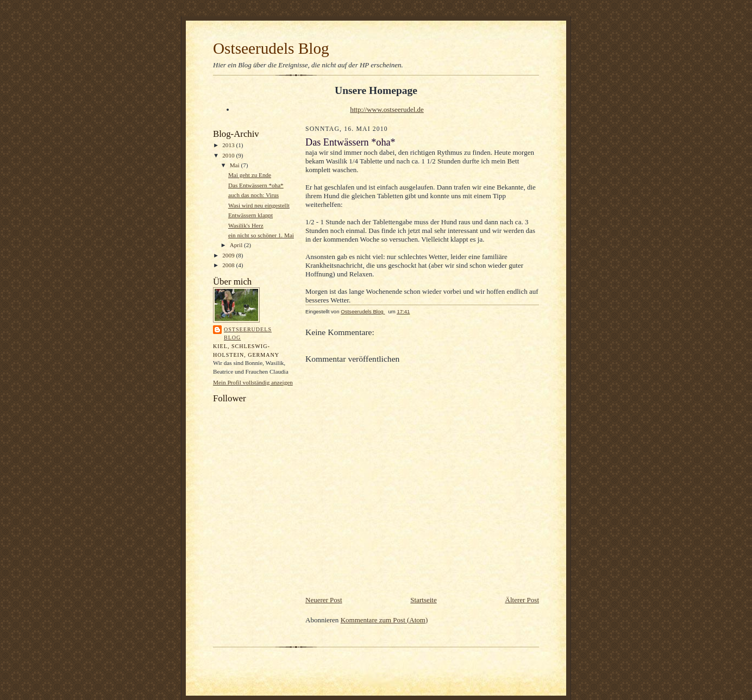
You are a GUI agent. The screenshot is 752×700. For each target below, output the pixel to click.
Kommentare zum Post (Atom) (384, 620)
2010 (229, 155)
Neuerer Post (324, 600)
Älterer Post (522, 600)
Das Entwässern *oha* (256, 185)
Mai (236, 165)
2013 (229, 145)
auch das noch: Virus (253, 195)
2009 (229, 255)
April (237, 245)
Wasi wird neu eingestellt (259, 205)
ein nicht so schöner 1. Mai (261, 235)
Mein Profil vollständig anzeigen (253, 382)
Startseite (423, 600)
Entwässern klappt (250, 215)
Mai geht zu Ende (250, 175)
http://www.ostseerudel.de (387, 109)
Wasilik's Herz (246, 225)
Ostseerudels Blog (271, 48)
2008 (229, 265)
